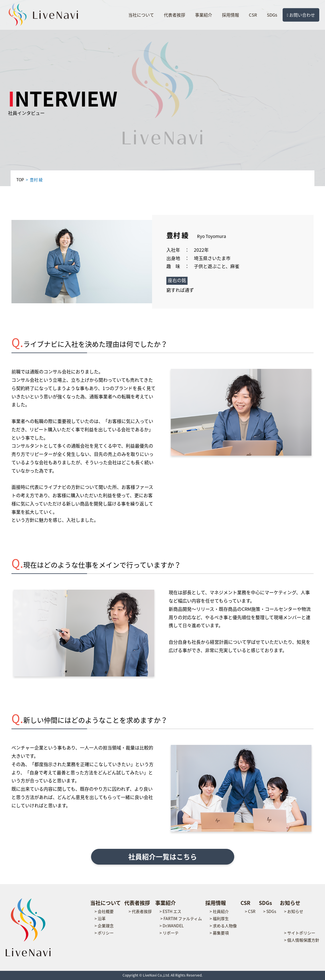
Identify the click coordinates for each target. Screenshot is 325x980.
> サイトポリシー (300, 933)
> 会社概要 (104, 911)
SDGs (272, 15)
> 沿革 (100, 918)
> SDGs (270, 911)
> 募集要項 (219, 933)
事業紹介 (204, 15)
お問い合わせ (301, 15)
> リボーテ (169, 933)
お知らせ (290, 903)
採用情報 (231, 15)
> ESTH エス (170, 911)
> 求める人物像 (223, 926)
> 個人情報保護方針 (302, 940)
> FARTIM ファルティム (181, 918)
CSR (253, 15)
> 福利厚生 (219, 918)
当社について (141, 15)
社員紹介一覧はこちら (163, 857)
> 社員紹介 (219, 911)
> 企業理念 (104, 926)
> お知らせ (294, 911)
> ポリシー (104, 933)
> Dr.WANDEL (172, 926)
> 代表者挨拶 (140, 911)
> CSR (250, 911)
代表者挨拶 (175, 15)
